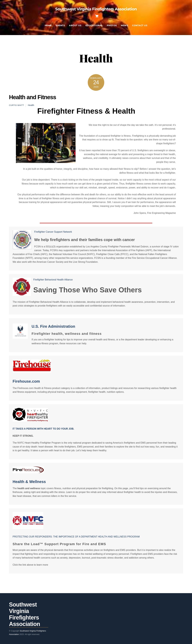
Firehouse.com (26, 381)
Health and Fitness (33, 98)
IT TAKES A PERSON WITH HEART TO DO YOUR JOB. (43, 428)
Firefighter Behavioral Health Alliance (53, 279)
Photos (112, 26)
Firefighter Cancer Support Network (53, 231)
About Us (75, 26)
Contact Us (140, 26)
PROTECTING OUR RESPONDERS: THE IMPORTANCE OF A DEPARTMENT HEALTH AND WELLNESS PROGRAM (76, 536)
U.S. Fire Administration (53, 325)
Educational (94, 26)
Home (48, 26)
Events (60, 26)
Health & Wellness (29, 481)
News (124, 26)
